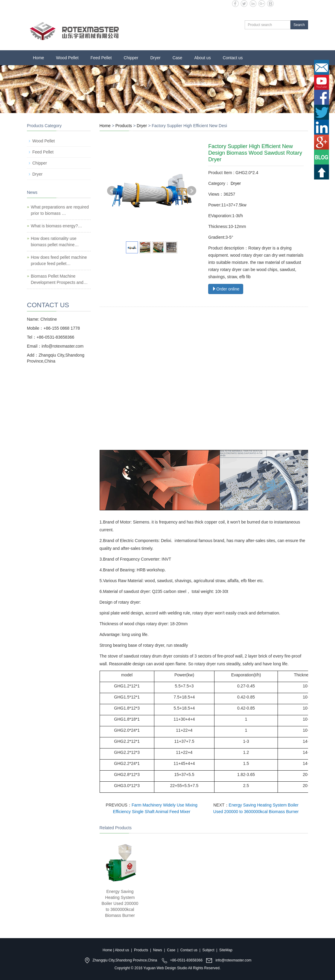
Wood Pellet (67, 58)
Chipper (131, 58)
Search (299, 25)
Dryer (155, 58)
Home (38, 58)
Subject (208, 950)
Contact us (233, 58)
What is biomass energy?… (56, 226)
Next (191, 191)
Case (178, 58)
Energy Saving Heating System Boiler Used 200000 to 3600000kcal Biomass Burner (120, 903)
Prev (112, 191)
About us (202, 58)
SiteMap (226, 950)
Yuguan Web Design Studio (165, 968)
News (158, 950)
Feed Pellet (101, 58)
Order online (226, 289)
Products (124, 126)
